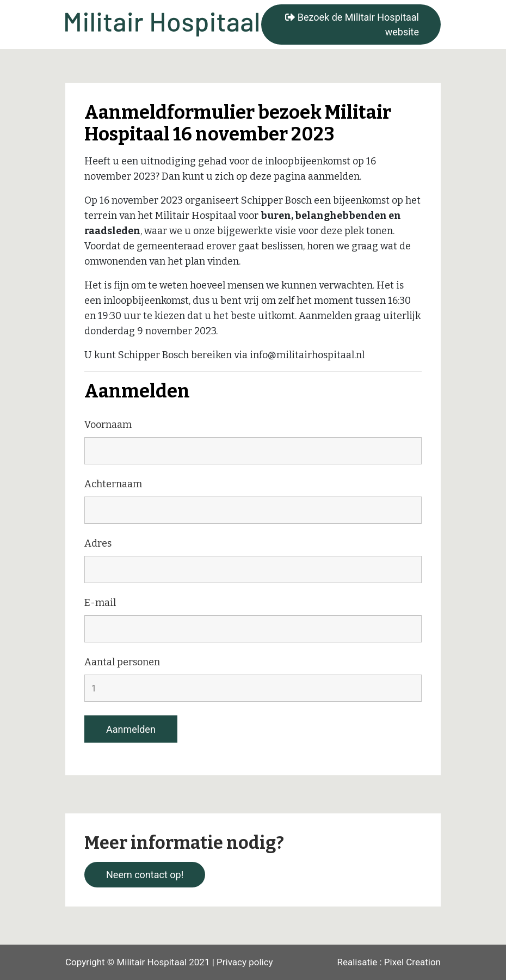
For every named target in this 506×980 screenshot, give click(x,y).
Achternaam (113, 484)
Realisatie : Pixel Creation (389, 962)
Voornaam (108, 425)
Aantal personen (122, 662)
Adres (98, 543)
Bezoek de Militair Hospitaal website (352, 24)
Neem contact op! (145, 875)
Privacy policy (245, 962)
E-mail (100, 603)
